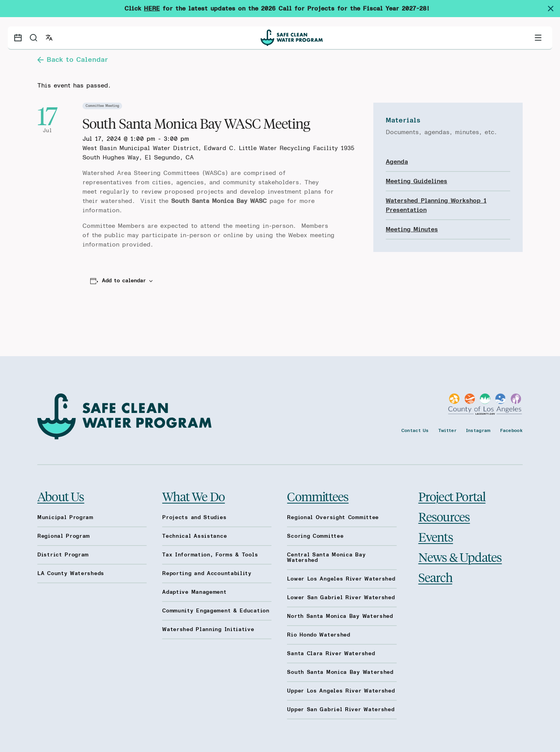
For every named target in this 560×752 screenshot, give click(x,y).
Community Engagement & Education (216, 611)
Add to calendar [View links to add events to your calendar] (124, 281)
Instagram (478, 430)
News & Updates (460, 557)
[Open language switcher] (49, 38)
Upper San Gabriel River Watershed (341, 710)
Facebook (511, 430)
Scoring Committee (315, 536)
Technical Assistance (194, 536)
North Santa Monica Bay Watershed (340, 616)
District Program (63, 555)
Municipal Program (65, 518)
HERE (152, 9)
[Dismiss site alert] (554, 9)
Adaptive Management (194, 592)
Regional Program (64, 536)
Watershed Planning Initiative (208, 630)
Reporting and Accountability (207, 574)
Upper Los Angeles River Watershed (341, 691)
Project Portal (452, 496)
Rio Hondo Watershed (318, 635)
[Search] (33, 38)
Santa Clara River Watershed (331, 654)
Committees (318, 496)
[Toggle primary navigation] (538, 38)
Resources (444, 516)
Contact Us (415, 430)
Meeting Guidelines (416, 181)
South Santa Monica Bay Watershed (340, 672)
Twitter (447, 430)
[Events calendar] (18, 38)
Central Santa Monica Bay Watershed (326, 558)
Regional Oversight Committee (333, 518)
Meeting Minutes (412, 229)
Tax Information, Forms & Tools (210, 555)
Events (436, 537)
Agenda (397, 162)
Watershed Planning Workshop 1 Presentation (436, 205)
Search (435, 577)
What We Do (193, 496)
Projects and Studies (194, 518)
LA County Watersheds (71, 574)
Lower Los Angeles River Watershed (341, 579)
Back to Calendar (73, 60)
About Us (61, 496)
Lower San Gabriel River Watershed (341, 598)
